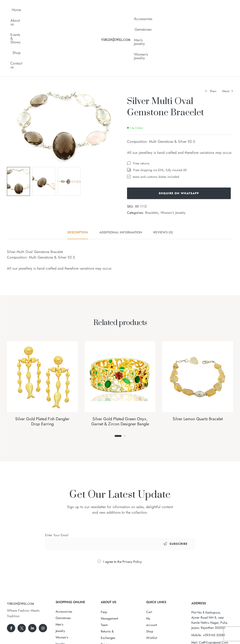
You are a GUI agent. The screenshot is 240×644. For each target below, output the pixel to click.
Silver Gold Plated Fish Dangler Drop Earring (42, 375)
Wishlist (152, 585)
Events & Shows (65, 10)
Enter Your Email (57, 489)
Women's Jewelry (173, 166)
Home (21, 10)
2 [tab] (125, 389)
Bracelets (152, 166)
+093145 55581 (214, 588)
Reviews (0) (163, 186)
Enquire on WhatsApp (179, 147)
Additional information (121, 186)
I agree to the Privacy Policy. (123, 515)
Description (78, 186)
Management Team (113, 572)
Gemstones (175, 10)
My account (154, 572)
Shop (88, 10)
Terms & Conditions (114, 591)
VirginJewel (119, 626)
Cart (149, 565)
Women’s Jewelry (176, 20)
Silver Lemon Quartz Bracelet (198, 372)
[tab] (80, 186)
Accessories (151, 10)
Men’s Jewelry (201, 10)
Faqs (104, 565)
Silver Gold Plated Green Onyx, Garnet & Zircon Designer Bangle (120, 375)
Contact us (54, 20)
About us (39, 10)
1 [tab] (118, 389)
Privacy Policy (110, 585)
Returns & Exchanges (115, 578)
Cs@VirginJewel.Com (214, 596)
